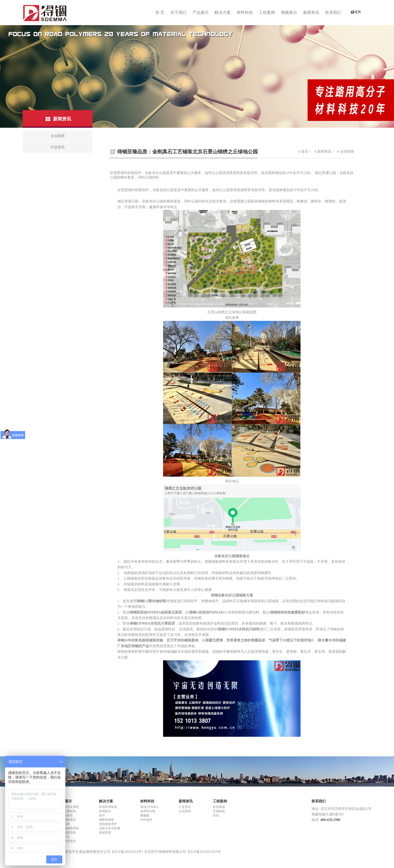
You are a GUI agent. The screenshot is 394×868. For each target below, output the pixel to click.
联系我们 (333, 12)
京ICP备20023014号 (127, 852)
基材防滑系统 (67, 841)
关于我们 (178, 12)
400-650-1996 (330, 820)
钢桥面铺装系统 (68, 828)
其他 (216, 815)
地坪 (102, 815)
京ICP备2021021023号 (204, 852)
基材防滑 (105, 833)
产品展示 (201, 12)
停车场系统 (65, 815)
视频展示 (289, 12)
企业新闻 (347, 151)
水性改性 (146, 820)
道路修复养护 (108, 824)
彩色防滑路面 (108, 807)
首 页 (160, 12)
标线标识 (105, 811)
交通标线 (219, 811)
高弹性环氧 (148, 811)
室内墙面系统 (67, 820)
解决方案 (223, 12)
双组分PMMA (149, 807)
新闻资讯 (311, 12)
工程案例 (267, 12)
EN (359, 12)
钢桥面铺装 (107, 820)
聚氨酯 (145, 815)
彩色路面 (219, 807)
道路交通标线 (67, 811)
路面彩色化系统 (68, 807)
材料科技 (245, 12)
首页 (305, 151)
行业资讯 (185, 807)
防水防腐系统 (67, 833)
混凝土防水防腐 (110, 828)
